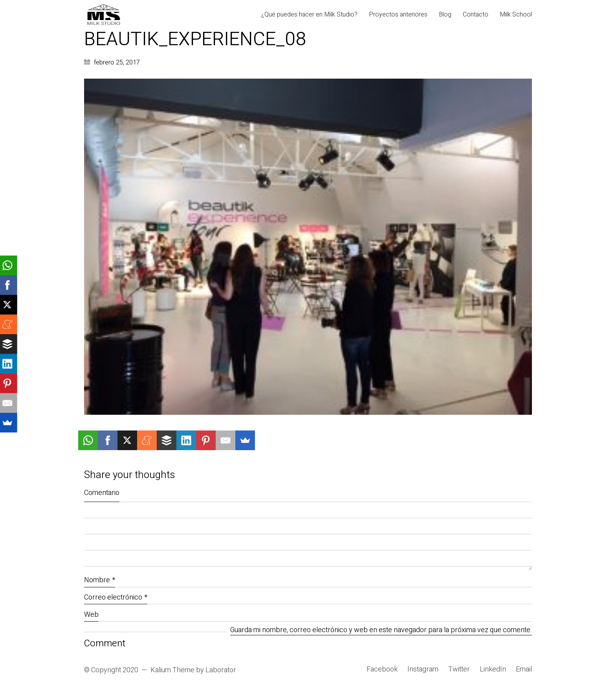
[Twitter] (459, 670)
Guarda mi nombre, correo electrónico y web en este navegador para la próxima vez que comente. (381, 630)
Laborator (221, 670)
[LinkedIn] (493, 670)
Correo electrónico (116, 597)
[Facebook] (382, 670)
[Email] (524, 670)
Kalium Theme (172, 670)
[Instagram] (423, 670)
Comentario (102, 493)
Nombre (100, 580)
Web (91, 615)
